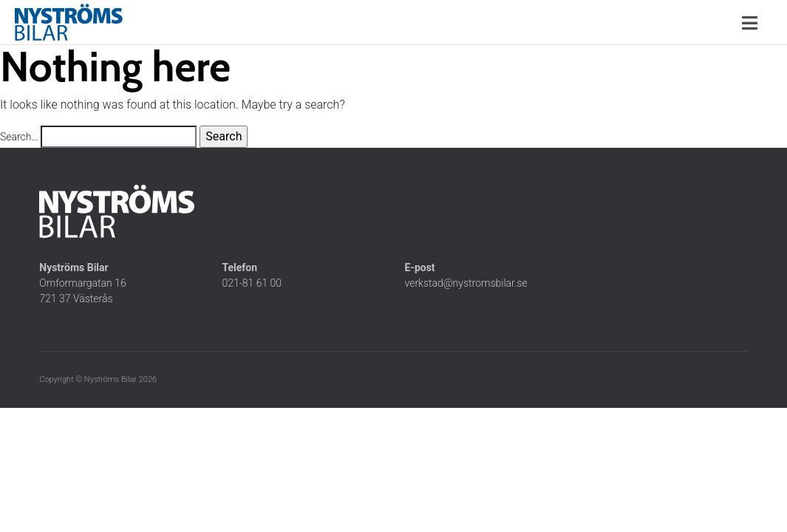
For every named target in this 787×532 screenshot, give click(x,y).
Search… (19, 137)
